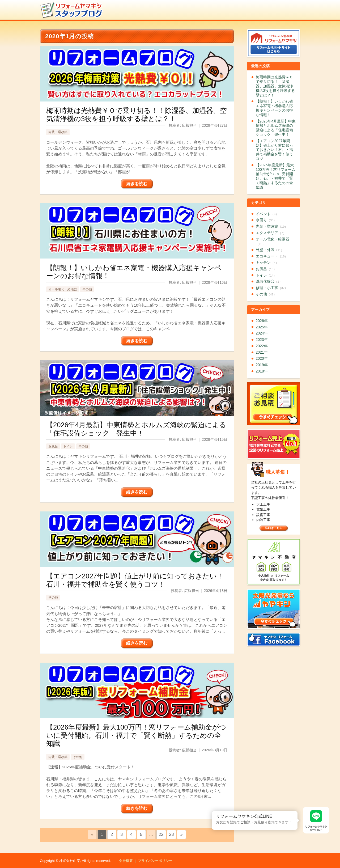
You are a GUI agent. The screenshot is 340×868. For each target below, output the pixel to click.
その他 (87, 289)
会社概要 (126, 861)
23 (172, 834)
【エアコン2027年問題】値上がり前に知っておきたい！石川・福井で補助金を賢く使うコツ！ (274, 150)
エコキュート (272, 256)
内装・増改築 (58, 132)
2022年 (262, 346)
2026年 (262, 321)
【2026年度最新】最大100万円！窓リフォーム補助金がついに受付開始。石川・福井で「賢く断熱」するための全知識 (276, 176)
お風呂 (53, 446)
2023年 (262, 340)
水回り (266, 220)
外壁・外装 (270, 250)
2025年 (262, 327)
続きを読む (137, 184)
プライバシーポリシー (155, 861)
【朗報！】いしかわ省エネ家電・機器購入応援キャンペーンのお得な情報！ (274, 108)
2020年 (262, 358)
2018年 (262, 371)
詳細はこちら (274, 528)
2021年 (262, 352)
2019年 (262, 365)
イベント (267, 214)
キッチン (267, 262)
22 (161, 834)
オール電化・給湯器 (63, 289)
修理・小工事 (272, 288)
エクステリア (271, 233)
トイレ (68, 446)
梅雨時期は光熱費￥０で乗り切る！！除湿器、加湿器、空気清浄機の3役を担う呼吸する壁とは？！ (275, 86)
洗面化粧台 (269, 281)
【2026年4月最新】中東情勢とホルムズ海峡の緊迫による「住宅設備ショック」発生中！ (276, 128)
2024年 (262, 333)
